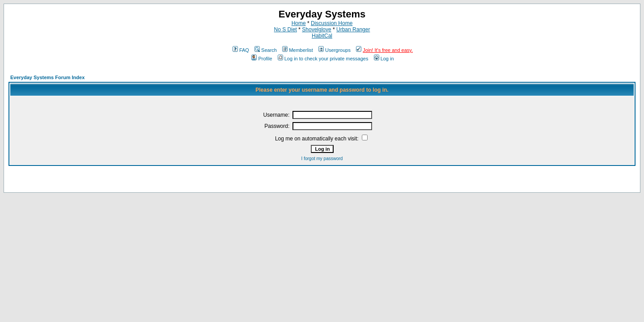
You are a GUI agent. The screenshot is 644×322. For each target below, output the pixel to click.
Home (299, 23)
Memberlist (298, 50)
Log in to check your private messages (323, 59)
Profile (262, 59)
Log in (384, 59)
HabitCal (322, 36)
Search (266, 50)
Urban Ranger (353, 30)
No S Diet (286, 30)
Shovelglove (316, 30)
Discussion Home (332, 23)
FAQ (241, 50)
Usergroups (335, 50)
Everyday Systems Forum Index (47, 77)
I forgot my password (322, 159)
